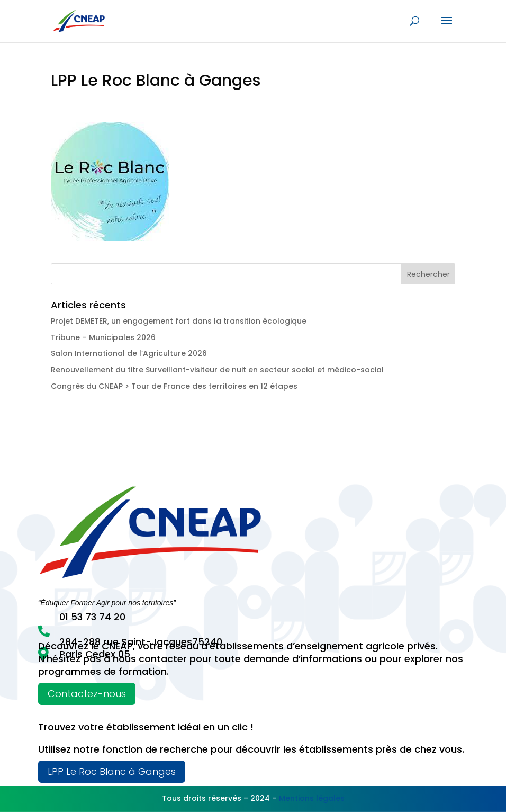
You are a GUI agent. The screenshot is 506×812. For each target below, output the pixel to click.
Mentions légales (312, 798)
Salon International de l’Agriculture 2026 (129, 353)
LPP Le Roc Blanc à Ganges (112, 771)
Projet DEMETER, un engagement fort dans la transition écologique (179, 321)
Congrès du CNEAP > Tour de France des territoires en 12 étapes (174, 386)
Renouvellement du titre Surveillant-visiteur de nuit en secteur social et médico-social (217, 370)
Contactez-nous (87, 694)
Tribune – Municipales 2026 (103, 337)
